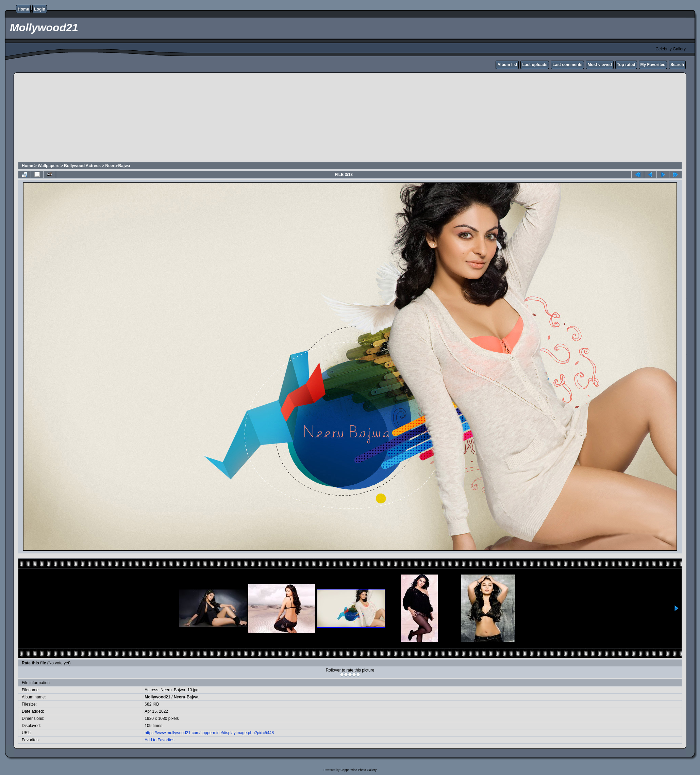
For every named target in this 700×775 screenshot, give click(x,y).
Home (23, 9)
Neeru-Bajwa (118, 166)
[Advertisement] (183, 118)
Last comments (567, 65)
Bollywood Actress (82, 166)
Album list (507, 65)
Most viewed (599, 65)
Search (677, 65)
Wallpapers (49, 166)
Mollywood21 (157, 697)
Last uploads (535, 65)
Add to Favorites (159, 740)
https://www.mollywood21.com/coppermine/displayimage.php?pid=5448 (209, 733)
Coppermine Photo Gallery (359, 770)
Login (40, 9)
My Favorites (653, 65)
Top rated (626, 65)
